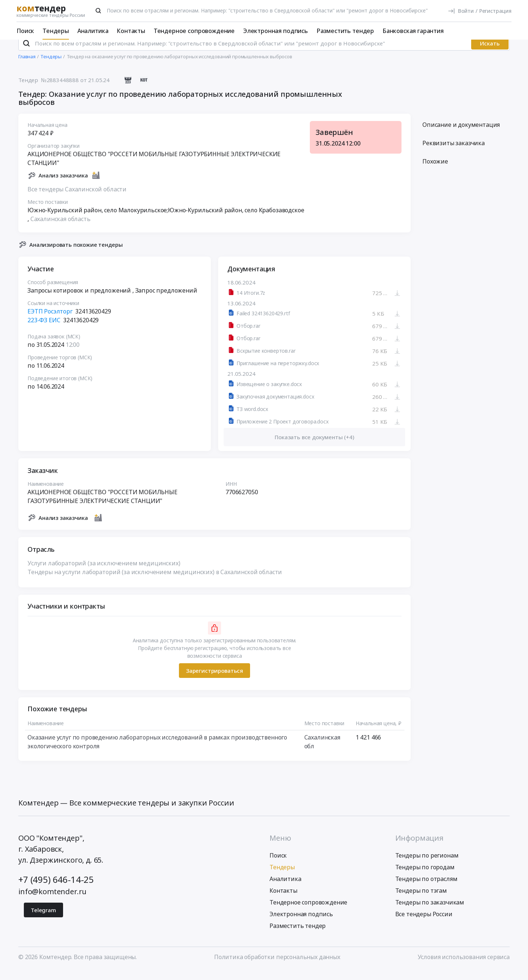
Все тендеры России (424, 924)
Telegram (43, 920)
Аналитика (93, 31)
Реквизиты (454, 153)
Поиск (25, 31)
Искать (490, 53)
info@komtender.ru (52, 901)
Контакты (131, 31)
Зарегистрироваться (214, 680)
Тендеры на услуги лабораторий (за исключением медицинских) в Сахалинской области (155, 582)
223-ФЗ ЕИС (44, 330)
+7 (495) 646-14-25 (56, 889)
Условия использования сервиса (464, 966)
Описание (461, 135)
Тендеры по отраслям (426, 888)
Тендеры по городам (425, 877)
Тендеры (56, 31)
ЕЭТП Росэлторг (50, 321)
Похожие (435, 171)
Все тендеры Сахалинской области (77, 199)
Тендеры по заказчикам (430, 912)
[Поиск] (98, 11)
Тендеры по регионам (427, 865)
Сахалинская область (60, 228)
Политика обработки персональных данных (277, 966)
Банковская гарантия (413, 31)
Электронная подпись (276, 31)
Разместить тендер (345, 31)
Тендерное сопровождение (194, 31)
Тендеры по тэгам (421, 900)
